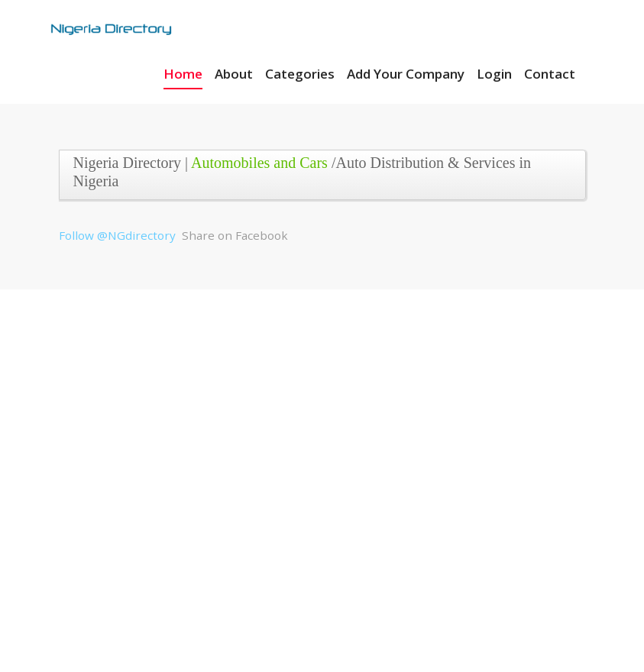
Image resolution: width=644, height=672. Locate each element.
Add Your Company (406, 74)
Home (183, 74)
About (234, 74)
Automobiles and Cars (259, 163)
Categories (300, 74)
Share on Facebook (235, 235)
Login (494, 74)
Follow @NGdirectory (117, 235)
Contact (550, 74)
